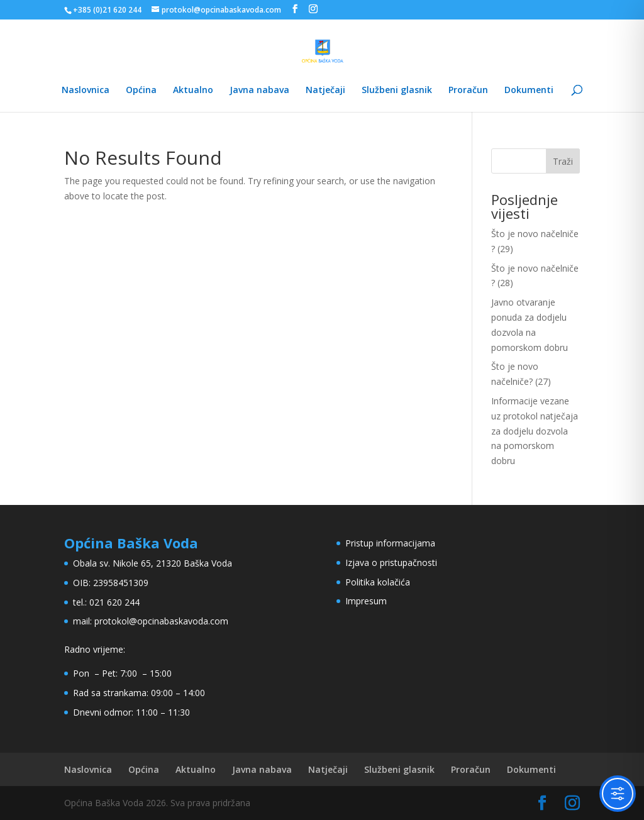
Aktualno (193, 91)
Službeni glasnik (397, 91)
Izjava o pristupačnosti (391, 562)
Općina (141, 91)
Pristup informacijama (390, 543)
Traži (563, 161)
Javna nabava (259, 91)
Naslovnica (86, 91)
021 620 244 (114, 602)
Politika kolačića (378, 582)
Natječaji (325, 91)
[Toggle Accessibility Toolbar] (618, 794)
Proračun (468, 91)
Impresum (366, 601)
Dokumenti (529, 91)
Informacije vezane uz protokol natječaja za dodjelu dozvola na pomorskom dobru (535, 431)
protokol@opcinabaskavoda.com (161, 621)
